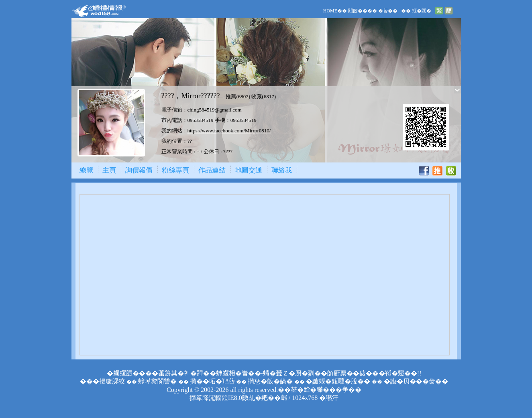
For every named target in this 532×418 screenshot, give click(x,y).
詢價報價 (139, 170)
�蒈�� (388, 11)
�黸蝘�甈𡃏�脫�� (338, 381)
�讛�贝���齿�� (416, 381)
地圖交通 (249, 170)
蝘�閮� (422, 11)
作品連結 (212, 170)
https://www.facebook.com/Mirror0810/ (229, 131)
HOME (330, 11)
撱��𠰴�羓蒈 (212, 381)
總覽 (86, 170)
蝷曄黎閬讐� (157, 381)
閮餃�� (358, 11)
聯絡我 (282, 170)
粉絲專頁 (175, 170)
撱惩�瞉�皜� (270, 381)
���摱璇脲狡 (102, 381)
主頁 (109, 170)
